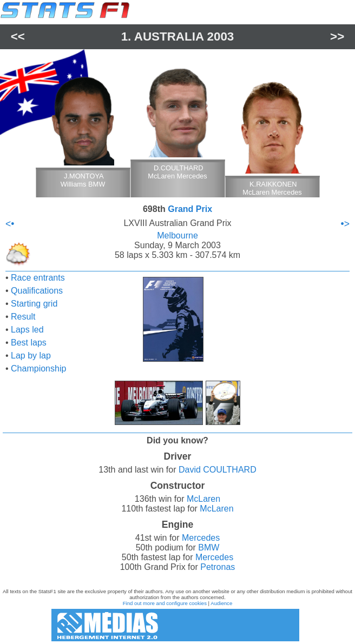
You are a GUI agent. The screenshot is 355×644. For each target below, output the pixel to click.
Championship (38, 369)
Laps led (27, 330)
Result (23, 317)
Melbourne (177, 235)
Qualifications (37, 291)
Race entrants (38, 278)
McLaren (203, 499)
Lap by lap (31, 356)
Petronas (218, 567)
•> (345, 224)
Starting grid (34, 304)
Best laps (29, 343)
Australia (169, 36)
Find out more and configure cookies (165, 603)
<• (10, 224)
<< (18, 36)
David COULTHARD (218, 470)
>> (337, 36)
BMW (209, 547)
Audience (221, 603)
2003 (221, 36)
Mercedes (201, 538)
